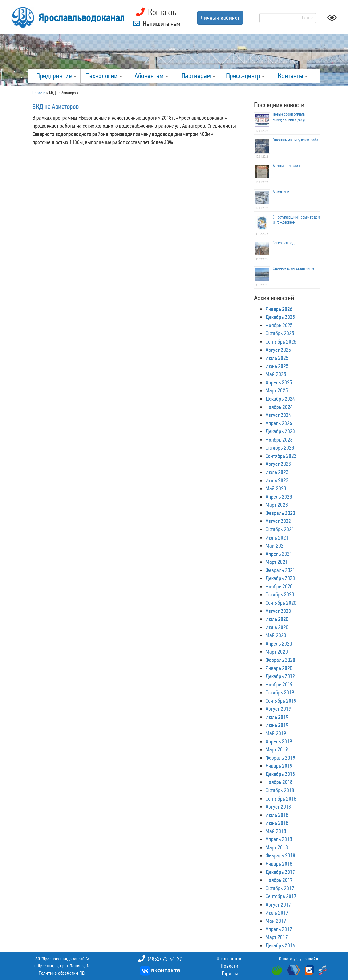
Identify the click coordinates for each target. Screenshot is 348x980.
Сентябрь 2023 (281, 456)
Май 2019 (276, 733)
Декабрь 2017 (280, 872)
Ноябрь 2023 (279, 440)
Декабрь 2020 (280, 578)
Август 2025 (278, 350)
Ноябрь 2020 (279, 586)
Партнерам (198, 76)
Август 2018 (278, 807)
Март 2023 (277, 505)
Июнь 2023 (277, 480)
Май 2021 (276, 546)
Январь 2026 (279, 309)
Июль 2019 (277, 717)
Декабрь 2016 (280, 945)
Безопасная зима (286, 166)
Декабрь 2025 (280, 317)
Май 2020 (276, 635)
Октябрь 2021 (280, 529)
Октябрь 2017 (280, 888)
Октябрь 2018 (280, 790)
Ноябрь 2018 (279, 782)
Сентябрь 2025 (281, 342)
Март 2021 (277, 562)
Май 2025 (276, 374)
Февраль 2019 (280, 758)
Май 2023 (276, 488)
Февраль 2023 (280, 513)
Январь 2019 (279, 766)
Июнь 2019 (277, 725)
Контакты (293, 76)
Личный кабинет (220, 18)
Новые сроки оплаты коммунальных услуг (289, 117)
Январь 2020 (279, 668)
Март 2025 (277, 390)
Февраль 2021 (280, 570)
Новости (230, 966)
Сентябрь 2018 (281, 799)
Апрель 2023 (279, 497)
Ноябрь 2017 (279, 880)
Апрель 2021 (279, 554)
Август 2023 (278, 464)
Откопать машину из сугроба (295, 140)
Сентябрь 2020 (281, 603)
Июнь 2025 (277, 366)
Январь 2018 (279, 864)
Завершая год (284, 243)
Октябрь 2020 (280, 594)
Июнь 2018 (277, 823)
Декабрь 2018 (280, 774)
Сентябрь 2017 (281, 896)
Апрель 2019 (279, 741)
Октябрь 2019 (280, 692)
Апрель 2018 (279, 839)
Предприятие (56, 76)
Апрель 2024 (279, 423)
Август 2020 (278, 611)
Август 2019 (278, 709)
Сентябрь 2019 (281, 701)
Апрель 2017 (279, 929)
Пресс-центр (245, 76)
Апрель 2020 (279, 644)
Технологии (104, 76)
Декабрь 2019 (280, 676)
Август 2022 (278, 521)
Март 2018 (277, 847)
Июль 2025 (277, 358)
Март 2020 (277, 652)
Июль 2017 (277, 913)
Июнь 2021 (277, 538)
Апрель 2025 (279, 382)
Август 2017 (278, 905)
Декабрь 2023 (280, 431)
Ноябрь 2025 (279, 325)
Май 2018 (276, 831)
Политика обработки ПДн (63, 973)
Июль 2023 (277, 472)
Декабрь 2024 (280, 399)
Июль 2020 (277, 619)
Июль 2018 (277, 815)
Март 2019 (277, 749)
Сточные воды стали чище (293, 268)
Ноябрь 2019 (279, 684)
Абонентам (151, 76)
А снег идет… (283, 191)
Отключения (230, 959)
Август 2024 (278, 415)
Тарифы (230, 973)
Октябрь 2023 (280, 448)
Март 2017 (277, 937)
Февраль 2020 (280, 660)
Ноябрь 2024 (279, 407)
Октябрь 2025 (280, 333)
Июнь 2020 (277, 627)
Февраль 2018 (280, 855)
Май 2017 (276, 921)
